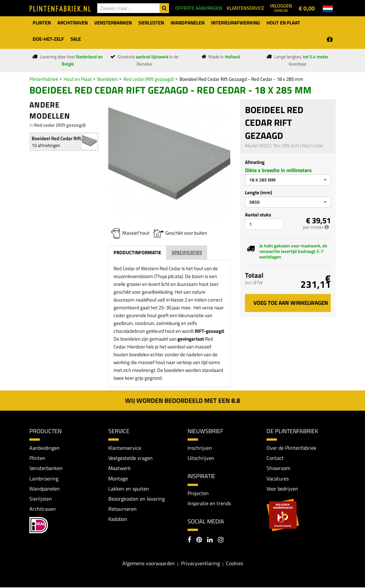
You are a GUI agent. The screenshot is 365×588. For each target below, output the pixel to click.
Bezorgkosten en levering (137, 499)
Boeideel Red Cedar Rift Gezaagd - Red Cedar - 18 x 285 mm (241, 79)
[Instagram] (221, 541)
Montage (118, 479)
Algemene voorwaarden (149, 564)
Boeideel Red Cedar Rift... (58, 138)
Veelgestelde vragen (130, 458)
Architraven (43, 510)
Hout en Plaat (78, 79)
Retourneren (122, 510)
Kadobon (118, 520)
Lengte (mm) (259, 192)
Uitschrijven (201, 458)
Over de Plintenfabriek (291, 448)
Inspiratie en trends (209, 504)
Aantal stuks (258, 215)
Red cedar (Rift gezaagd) (149, 79)
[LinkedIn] (210, 541)
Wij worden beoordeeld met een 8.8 (182, 400)
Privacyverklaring (200, 564)
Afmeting (255, 162)
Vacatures (278, 479)
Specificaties (187, 252)
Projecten (198, 493)
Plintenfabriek (44, 79)
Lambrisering (44, 479)
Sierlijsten (41, 499)
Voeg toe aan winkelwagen (291, 303)
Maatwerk (120, 468)
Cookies (235, 564)
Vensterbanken (46, 468)
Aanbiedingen (45, 448)
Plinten (37, 458)
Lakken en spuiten (129, 489)
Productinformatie (137, 252)
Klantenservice (125, 448)
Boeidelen (107, 79)
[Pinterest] (199, 541)
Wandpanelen (45, 489)
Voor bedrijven (282, 489)
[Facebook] (189, 541)
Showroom (278, 468)
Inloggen (281, 7)
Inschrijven (200, 448)
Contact (275, 458)
